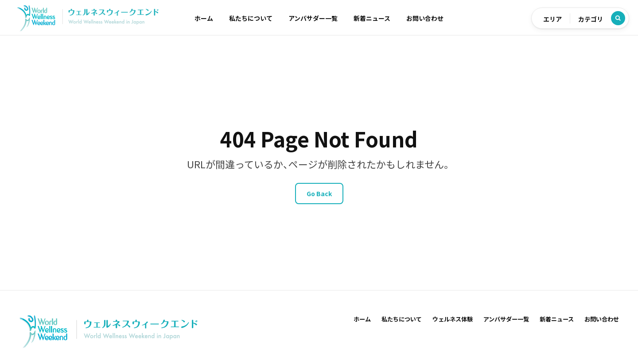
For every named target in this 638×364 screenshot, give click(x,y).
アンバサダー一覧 (313, 18)
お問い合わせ (425, 18)
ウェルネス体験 (453, 319)
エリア (552, 19)
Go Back (319, 194)
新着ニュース (372, 18)
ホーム (204, 18)
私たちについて (251, 18)
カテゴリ (591, 19)
